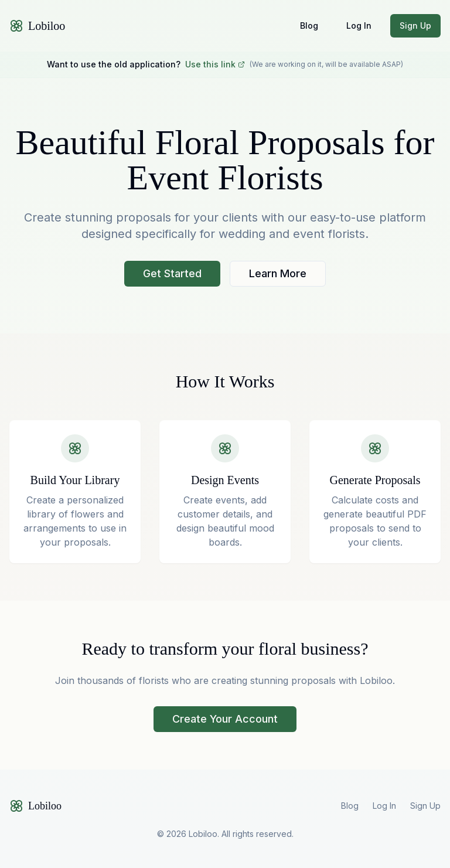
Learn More (278, 273)
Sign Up (415, 25)
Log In (359, 25)
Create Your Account (225, 719)
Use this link (215, 64)
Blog (309, 25)
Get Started (172, 273)
